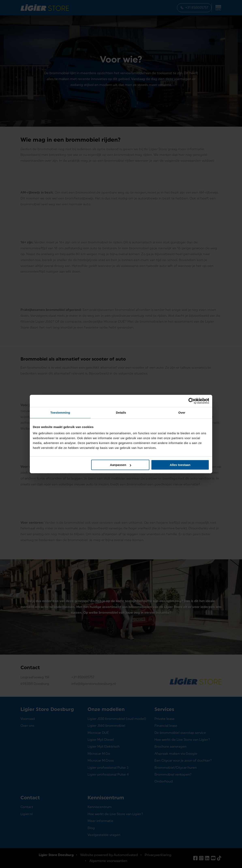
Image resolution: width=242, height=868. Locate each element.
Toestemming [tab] (60, 413)
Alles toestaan (180, 465)
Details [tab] (121, 413)
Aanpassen (121, 465)
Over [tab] (182, 413)
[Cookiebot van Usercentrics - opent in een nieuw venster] (191, 401)
